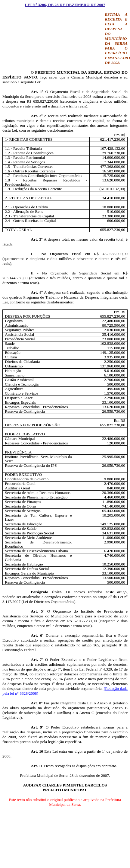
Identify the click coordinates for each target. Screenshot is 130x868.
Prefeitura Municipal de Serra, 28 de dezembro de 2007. (65, 775)
